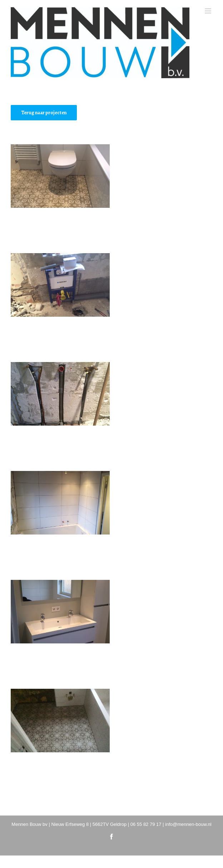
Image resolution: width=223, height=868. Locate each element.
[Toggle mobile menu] (209, 11)
